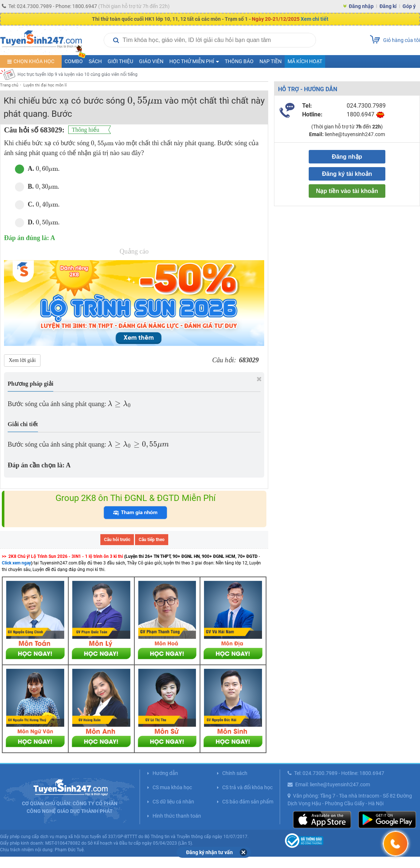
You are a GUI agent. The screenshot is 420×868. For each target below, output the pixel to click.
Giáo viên (151, 61)
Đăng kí (388, 6)
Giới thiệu (120, 61)
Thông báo (239, 61)
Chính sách (235, 773)
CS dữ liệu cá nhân (173, 802)
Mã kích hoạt (305, 61)
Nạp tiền (271, 61)
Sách (95, 61)
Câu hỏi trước (117, 540)
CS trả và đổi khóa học (247, 787)
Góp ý (409, 6)
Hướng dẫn (165, 773)
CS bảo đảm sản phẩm (248, 802)
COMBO (75, 60)
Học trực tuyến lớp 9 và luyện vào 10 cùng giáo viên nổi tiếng (78, 74)
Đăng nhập (361, 6)
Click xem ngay (16, 563)
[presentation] (145, 101)
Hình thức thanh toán (177, 816)
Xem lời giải (22, 360)
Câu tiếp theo (152, 540)
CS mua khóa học (172, 787)
